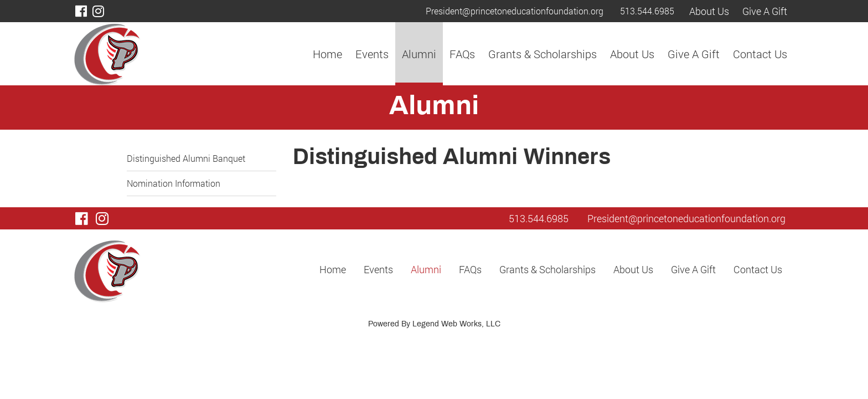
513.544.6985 (647, 11)
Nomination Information (174, 183)
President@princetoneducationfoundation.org (515, 11)
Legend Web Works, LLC (456, 324)
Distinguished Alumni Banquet (186, 158)
